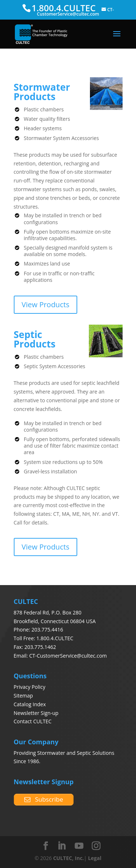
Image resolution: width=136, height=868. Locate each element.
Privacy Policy (30, 687)
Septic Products (35, 339)
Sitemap (23, 696)
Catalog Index (30, 704)
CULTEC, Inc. (68, 858)
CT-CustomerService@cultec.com (68, 656)
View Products (46, 305)
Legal (95, 858)
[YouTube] (79, 846)
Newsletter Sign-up (36, 713)
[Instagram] (96, 846)
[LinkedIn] (62, 846)
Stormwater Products (42, 92)
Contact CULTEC (33, 721)
